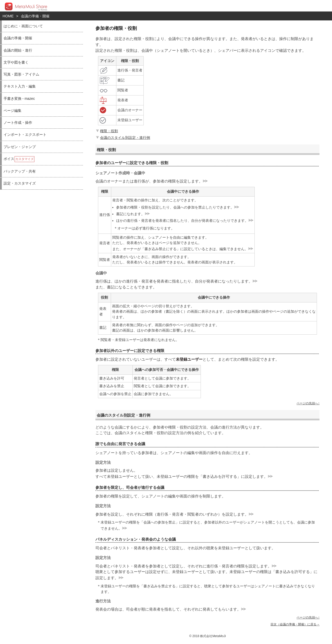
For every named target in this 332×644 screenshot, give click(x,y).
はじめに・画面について (23, 26)
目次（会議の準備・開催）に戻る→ (295, 624)
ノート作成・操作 (18, 123)
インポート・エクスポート (25, 135)
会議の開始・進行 (18, 50)
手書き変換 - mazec (19, 99)
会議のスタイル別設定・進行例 (122, 138)
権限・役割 (106, 131)
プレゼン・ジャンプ (20, 147)
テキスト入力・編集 (20, 86)
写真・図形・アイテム (21, 74)
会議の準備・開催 (35, 16)
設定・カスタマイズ (20, 183)
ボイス (19, 159)
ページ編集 (13, 111)
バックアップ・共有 (20, 171)
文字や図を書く (16, 62)
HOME (8, 16)
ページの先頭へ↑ (308, 403)
